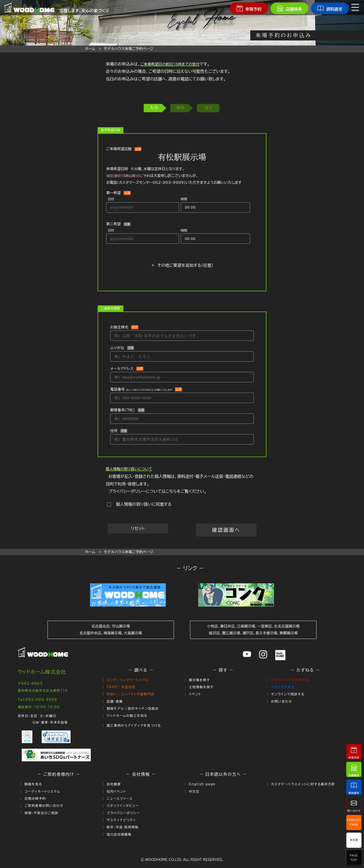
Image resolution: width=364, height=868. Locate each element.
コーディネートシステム (42, 786)
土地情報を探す (201, 686)
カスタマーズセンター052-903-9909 (151, 182)
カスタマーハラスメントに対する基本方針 (303, 780)
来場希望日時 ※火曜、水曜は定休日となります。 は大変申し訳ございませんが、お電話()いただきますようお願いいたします (174, 175)
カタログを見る (283, 686)
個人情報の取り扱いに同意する (142, 504)
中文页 (194, 786)
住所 (114, 431)
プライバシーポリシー (123, 806)
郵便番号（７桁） (122, 410)
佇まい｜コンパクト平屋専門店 (131, 693)
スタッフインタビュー (123, 800)
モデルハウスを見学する (290, 680)
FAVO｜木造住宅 (121, 686)
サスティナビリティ (121, 813)
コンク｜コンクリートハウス (128, 680)
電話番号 (141, 389)
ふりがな (117, 348)
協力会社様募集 (119, 825)
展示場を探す (199, 680)
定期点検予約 (35, 793)
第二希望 (113, 224)
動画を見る (33, 780)
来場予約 (354, 752)
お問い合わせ (282, 699)
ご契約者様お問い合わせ (44, 800)
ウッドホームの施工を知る (127, 712)
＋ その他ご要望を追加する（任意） (182, 265)
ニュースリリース (120, 793)
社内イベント (116, 786)
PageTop (354, 858)
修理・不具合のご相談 (41, 806)
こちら (171, 491)
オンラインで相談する (288, 693)
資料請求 (354, 787)
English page (202, 780)
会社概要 (114, 780)
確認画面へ (226, 530)
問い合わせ (354, 805)
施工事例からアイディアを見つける (134, 721)
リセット (138, 528)
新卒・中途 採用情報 (123, 819)
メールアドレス (122, 369)
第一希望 (113, 193)
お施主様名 (119, 327)
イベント (195, 693)
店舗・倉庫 (115, 699)
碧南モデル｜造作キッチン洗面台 (133, 706)
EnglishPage (354, 822)
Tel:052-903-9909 (37, 697)
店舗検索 (354, 769)
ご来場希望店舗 (119, 149)
